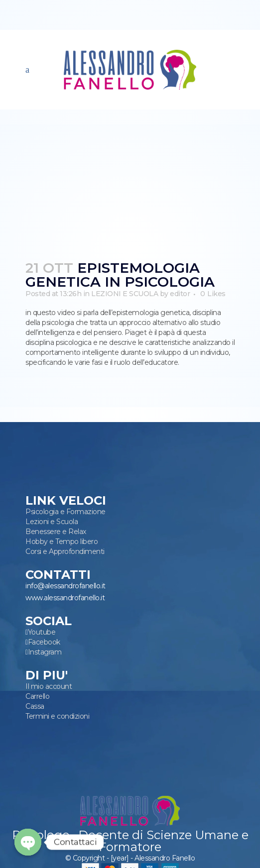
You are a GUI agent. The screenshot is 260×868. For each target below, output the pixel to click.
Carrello (37, 696)
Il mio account (49, 686)
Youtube (42, 632)
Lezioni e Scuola (52, 522)
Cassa (35, 706)
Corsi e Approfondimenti (65, 551)
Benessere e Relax (56, 532)
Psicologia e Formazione (65, 512)
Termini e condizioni (57, 716)
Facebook (44, 642)
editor (180, 294)
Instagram (45, 652)
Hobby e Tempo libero (62, 542)
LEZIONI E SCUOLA (125, 294)
